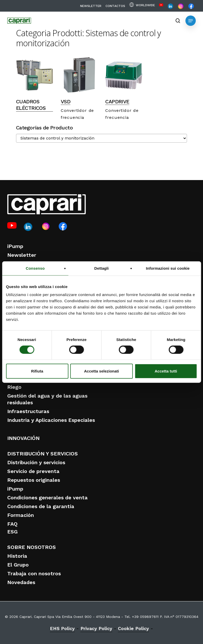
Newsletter (22, 255)
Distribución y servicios (36, 462)
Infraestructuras (28, 411)
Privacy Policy (96, 628)
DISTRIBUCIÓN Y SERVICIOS (43, 454)
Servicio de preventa (33, 471)
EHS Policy (62, 628)
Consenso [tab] (35, 268)
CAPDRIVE (117, 102)
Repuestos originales (34, 480)
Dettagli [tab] (102, 268)
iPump (15, 246)
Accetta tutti (166, 371)
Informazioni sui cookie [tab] (168, 268)
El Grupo (18, 565)
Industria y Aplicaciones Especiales (51, 420)
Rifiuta (37, 371)
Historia (17, 556)
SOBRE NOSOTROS (32, 547)
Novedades (21, 582)
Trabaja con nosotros (34, 573)
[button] (191, 21)
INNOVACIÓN (23, 438)
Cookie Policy (133, 628)
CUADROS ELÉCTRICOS (31, 105)
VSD (66, 102)
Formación (21, 515)
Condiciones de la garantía (41, 506)
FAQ (12, 524)
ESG (12, 532)
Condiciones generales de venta (47, 498)
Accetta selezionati (101, 371)
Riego (14, 387)
